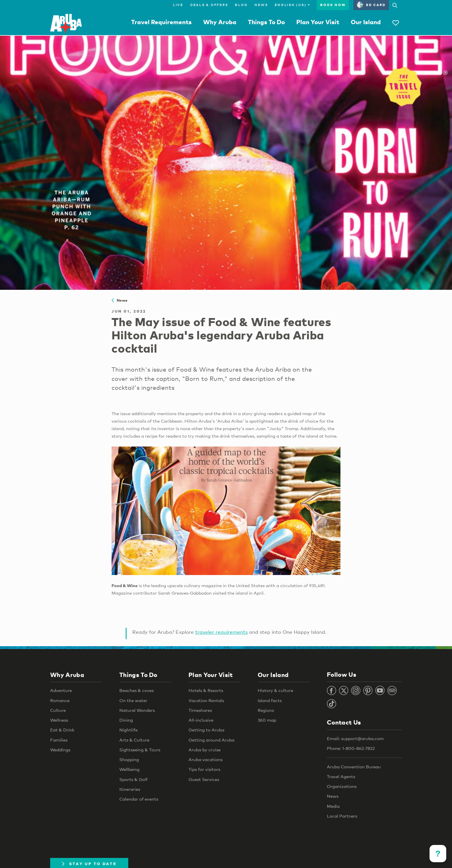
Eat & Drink (62, 730)
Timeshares (200, 710)
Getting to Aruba (206, 730)
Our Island (366, 22)
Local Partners (342, 816)
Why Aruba (220, 22)
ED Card (371, 5)
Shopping (129, 759)
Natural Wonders (137, 710)
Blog (241, 5)
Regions (266, 710)
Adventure (61, 690)
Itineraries (130, 789)
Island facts (270, 700)
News (261, 5)
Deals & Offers (209, 5)
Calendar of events (139, 799)
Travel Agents (341, 776)
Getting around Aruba (211, 740)
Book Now (333, 5)
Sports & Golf (133, 779)
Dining (126, 720)
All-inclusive (201, 720)
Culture (58, 710)
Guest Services (204, 779)
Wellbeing (129, 769)
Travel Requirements (161, 22)
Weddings (60, 750)
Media (333, 806)
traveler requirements (221, 632)
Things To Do (266, 22)
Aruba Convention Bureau (354, 767)
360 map (267, 720)
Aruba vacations (206, 759)
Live (177, 5)
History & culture (275, 690)
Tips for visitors (204, 769)
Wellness (59, 720)
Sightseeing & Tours (140, 750)
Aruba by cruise (205, 750)
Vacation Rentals (206, 700)
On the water (133, 700)
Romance (60, 700)
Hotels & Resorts (206, 690)
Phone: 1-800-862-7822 (351, 748)
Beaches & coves (136, 690)
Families (59, 740)
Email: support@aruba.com (355, 738)
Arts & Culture (134, 740)
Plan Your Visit (318, 22)
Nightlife (128, 730)
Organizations (342, 786)
